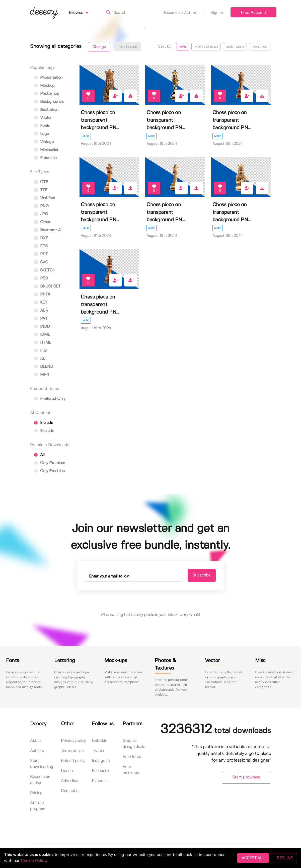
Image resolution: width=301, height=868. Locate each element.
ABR (41, 310)
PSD (41, 278)
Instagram (101, 761)
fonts (42, 126)
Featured (260, 47)
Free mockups (131, 770)
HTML (43, 343)
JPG (41, 214)
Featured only (50, 399)
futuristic (45, 158)
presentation (48, 78)
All (39, 455)
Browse (83, 13)
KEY (41, 302)
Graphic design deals (134, 744)
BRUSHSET (47, 286)
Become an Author (183, 13)
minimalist (46, 150)
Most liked (235, 47)
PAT (41, 318)
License (68, 771)
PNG (41, 206)
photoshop (47, 94)
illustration (46, 110)
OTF (41, 182)
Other (42, 222)
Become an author (40, 780)
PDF (41, 254)
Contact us (71, 791)
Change (99, 47)
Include (44, 423)
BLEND (44, 367)
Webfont (45, 198)
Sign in (217, 13)
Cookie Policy (33, 861)
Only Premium (50, 463)
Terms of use (72, 751)
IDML (42, 335)
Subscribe (201, 575)
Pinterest (100, 781)
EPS (41, 246)
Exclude (44, 431)
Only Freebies (49, 471)
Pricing (36, 793)
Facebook (101, 771)
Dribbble (99, 741)
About (35, 741)
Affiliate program (38, 806)
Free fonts (132, 757)
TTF (41, 190)
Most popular (206, 47)
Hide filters (128, 47)
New (183, 47)
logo (42, 134)
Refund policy (73, 761)
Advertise (69, 781)
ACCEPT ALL (253, 858)
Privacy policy (73, 741)
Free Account (253, 13)
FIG (40, 351)
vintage (44, 142)
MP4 (42, 375)
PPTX (42, 294)
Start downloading (42, 764)
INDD (42, 327)
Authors (37, 751)
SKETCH (45, 270)
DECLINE (285, 858)
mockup (44, 86)
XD (40, 359)
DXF (41, 238)
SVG (41, 262)
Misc (86, 136)
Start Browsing (246, 777)
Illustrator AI (48, 230)
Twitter (98, 751)
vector (43, 118)
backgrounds (49, 102)
